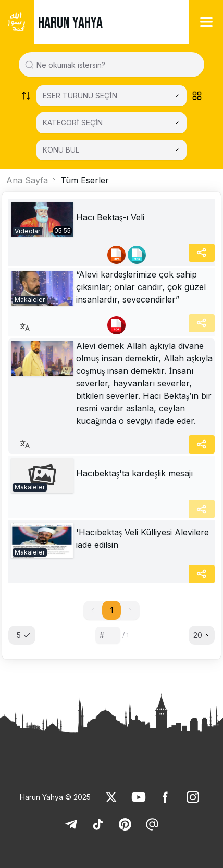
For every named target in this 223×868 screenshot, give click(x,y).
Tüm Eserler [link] (85, 180)
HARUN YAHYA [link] (70, 23)
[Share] (202, 253)
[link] (42, 219)
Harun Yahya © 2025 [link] (55, 797)
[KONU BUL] (111, 150)
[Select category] (111, 96)
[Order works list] (26, 96)
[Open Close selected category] (176, 123)
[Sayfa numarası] (108, 635)
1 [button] (112, 610)
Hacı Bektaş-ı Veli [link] (110, 217)
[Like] (111, 797)
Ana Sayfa (27, 180)
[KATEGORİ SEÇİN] (111, 123)
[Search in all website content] (116, 65)
